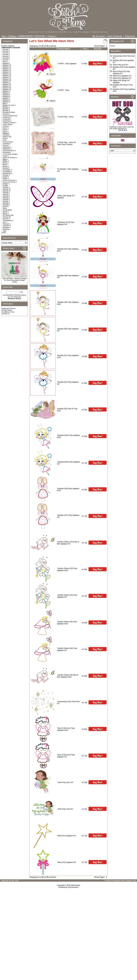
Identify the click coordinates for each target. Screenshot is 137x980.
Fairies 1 (52, 36)
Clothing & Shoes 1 (9, 123)
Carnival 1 (6, 114)
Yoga (4, 231)
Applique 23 (7, 89)
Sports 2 (6, 213)
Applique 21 (7, 86)
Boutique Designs (9, 112)
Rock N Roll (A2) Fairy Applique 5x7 (66, 756)
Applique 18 (7, 79)
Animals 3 (6, 53)
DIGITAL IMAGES (8, 46)
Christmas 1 (7, 117)
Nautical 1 (6, 168)
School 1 (6, 206)
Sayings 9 (6, 205)
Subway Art (7, 217)
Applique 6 (6, 96)
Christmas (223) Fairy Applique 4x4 (66, 223)
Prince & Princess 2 (10, 182)
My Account (98, 36)
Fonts (5, 140)
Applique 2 (6, 82)
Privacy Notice (7, 310)
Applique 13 (7, 70)
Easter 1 (6, 130)
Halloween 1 (7, 147)
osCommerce (73, 887)
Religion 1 (6, 184)
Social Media (7, 210)
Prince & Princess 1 (10, 180)
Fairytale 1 (6, 135)
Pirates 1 (6, 179)
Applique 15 (7, 74)
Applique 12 (7, 69)
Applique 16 (7, 76)
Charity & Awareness (10, 116)
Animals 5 (6, 56)
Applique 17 (7, 77)
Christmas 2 (7, 119)
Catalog (12, 36)
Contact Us (6, 314)
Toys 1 (5, 222)
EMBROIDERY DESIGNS (32, 36)
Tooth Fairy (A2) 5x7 (65, 809)
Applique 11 (7, 67)
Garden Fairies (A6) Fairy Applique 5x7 (67, 649)
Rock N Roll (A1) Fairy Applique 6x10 (66, 729)
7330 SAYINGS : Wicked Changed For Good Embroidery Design (14, 279)
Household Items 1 (9, 151)
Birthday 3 (6, 110)
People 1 (6, 177)
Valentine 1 (7, 227)
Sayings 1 (6, 187)
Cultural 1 (6, 126)
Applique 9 (6, 102)
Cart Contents (115, 36)
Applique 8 (6, 100)
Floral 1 (5, 138)
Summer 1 (6, 219)
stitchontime (75, 885)
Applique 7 (6, 98)
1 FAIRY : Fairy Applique (67, 64)
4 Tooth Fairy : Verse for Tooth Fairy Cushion (67, 143)
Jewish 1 (6, 156)
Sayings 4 (6, 196)
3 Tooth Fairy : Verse (65, 117)
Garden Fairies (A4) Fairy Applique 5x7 (67, 596)
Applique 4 (6, 93)
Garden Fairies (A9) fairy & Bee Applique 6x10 (68, 676)
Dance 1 (6, 128)
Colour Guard (7, 124)
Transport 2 (7, 226)
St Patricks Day (8, 215)
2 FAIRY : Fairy (63, 90)
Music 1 (5, 165)
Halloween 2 (7, 149)
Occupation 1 (7, 170)
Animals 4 (6, 55)
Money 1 (6, 163)
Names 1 (6, 166)
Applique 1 (6, 63)
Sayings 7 (6, 201)
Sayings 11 (7, 191)
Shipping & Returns (9, 308)
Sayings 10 (7, 189)
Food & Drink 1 (8, 142)
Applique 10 (7, 65)
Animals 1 (6, 49)
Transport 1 (7, 224)
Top (3, 36)
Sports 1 (6, 212)
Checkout (130, 36)
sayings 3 (6, 194)
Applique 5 (6, 95)
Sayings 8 (6, 203)
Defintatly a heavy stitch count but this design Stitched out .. (122, 128)
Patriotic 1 (6, 175)
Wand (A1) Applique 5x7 (67, 836)
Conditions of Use (8, 312)
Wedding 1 (6, 229)
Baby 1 (5, 103)
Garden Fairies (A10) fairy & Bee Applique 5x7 (68, 543)
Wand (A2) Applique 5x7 (67, 862)
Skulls (5, 208)
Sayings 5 (6, 198)
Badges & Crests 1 (9, 105)
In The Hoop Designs (10, 154)
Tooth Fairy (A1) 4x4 (65, 782)
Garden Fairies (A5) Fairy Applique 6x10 (67, 623)
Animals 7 (6, 60)
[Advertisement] (68, 913)
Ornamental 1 (7, 173)
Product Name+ (64, 49)
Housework (7, 152)
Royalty (5, 185)
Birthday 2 (6, 109)
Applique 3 (6, 91)
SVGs (4, 233)
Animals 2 (6, 51)
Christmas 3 (7, 121)
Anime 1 (6, 62)
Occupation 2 (7, 172)
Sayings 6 (6, 199)
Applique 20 (7, 84)
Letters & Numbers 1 (10, 158)
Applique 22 (7, 88)
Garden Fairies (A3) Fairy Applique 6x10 (67, 569)
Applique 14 (7, 72)
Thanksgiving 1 (8, 220)
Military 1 (6, 161)
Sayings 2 (6, 192)
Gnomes (6, 145)
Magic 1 (5, 159)
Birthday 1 (6, 107)
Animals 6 (6, 58)
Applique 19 (7, 81)
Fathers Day (7, 137)
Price (85, 49)
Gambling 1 (7, 144)
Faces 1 (5, 131)
